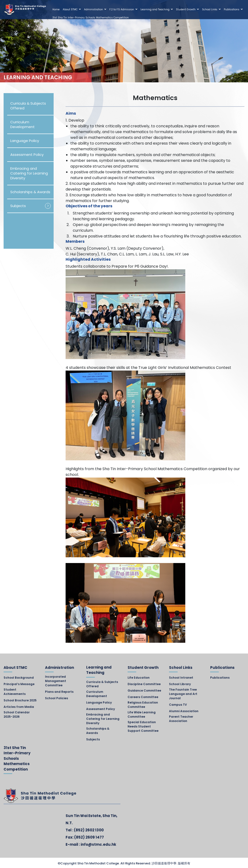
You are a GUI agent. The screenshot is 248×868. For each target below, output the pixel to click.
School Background (19, 678)
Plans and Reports (59, 692)
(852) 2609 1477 (89, 837)
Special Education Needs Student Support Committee (143, 726)
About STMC (70, 9)
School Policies (56, 698)
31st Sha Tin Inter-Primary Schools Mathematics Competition (91, 18)
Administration (93, 9)
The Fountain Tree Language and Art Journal (183, 694)
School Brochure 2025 (20, 700)
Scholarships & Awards (30, 192)
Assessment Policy (27, 155)
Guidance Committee (144, 690)
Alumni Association (184, 711)
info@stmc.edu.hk (98, 844)
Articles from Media (19, 707)
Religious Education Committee (143, 705)
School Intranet (181, 678)
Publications (232, 9)
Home (56, 9)
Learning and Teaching (155, 9)
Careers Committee (143, 697)
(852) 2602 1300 (89, 830)
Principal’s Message (19, 684)
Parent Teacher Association (181, 719)
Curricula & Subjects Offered (28, 106)
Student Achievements (15, 692)
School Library (180, 684)
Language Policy (25, 141)
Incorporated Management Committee (56, 681)
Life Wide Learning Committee (142, 714)
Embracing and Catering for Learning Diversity (29, 173)
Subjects (18, 206)
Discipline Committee (144, 684)
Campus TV (178, 705)
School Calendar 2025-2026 (17, 714)
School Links (210, 9)
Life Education (139, 678)
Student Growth (186, 9)
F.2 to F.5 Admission (122, 9)
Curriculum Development (23, 124)
